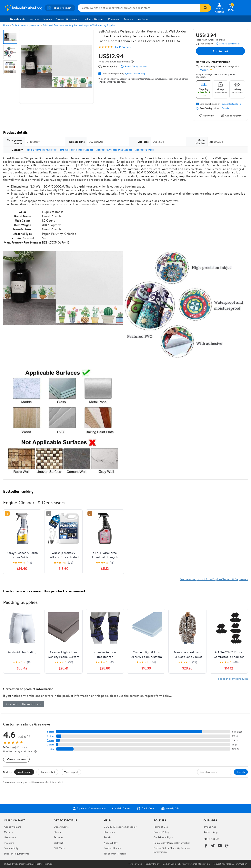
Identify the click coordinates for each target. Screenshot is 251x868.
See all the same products (233, 679)
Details (225, 108)
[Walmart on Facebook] (206, 846)
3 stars (51, 740)
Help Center (121, 808)
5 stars (51, 732)
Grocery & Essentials (68, 19)
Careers (128, 19)
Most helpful (71, 772)
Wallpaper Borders (145, 150)
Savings (48, 19)
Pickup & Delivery (94, 19)
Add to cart (220, 51)
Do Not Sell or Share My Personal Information (186, 864)
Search (241, 772)
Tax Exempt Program (115, 854)
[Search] (206, 8)
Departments (16, 19)
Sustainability (11, 848)
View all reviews (16, 759)
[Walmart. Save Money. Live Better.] (23, 8)
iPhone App (210, 827)
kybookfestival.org (135, 73)
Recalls (108, 837)
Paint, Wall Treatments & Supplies (60, 25)
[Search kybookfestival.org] (139, 8)
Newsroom (10, 837)
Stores (57, 832)
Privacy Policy (161, 832)
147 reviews (125, 47)
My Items (143, 19)
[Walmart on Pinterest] (227, 846)
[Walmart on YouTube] (220, 846)
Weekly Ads (170, 808)
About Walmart (12, 827)
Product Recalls (112, 848)
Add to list (207, 116)
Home (6, 25)
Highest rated (47, 772)
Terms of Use (161, 827)
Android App (211, 832)
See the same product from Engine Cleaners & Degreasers (214, 579)
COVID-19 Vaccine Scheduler (120, 827)
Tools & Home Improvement (26, 25)
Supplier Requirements (16, 854)
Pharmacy (114, 19)
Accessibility (111, 843)
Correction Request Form (24, 704)
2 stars (51, 745)
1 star (51, 749)
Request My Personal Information (172, 843)
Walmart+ (59, 843)
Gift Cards (59, 848)
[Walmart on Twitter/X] (213, 846)
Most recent (24, 772)
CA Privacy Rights (163, 837)
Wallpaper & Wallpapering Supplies (97, 25)
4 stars (50, 736)
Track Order (146, 808)
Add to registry (231, 116)
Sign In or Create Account (89, 808)
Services (34, 19)
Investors (9, 843)
